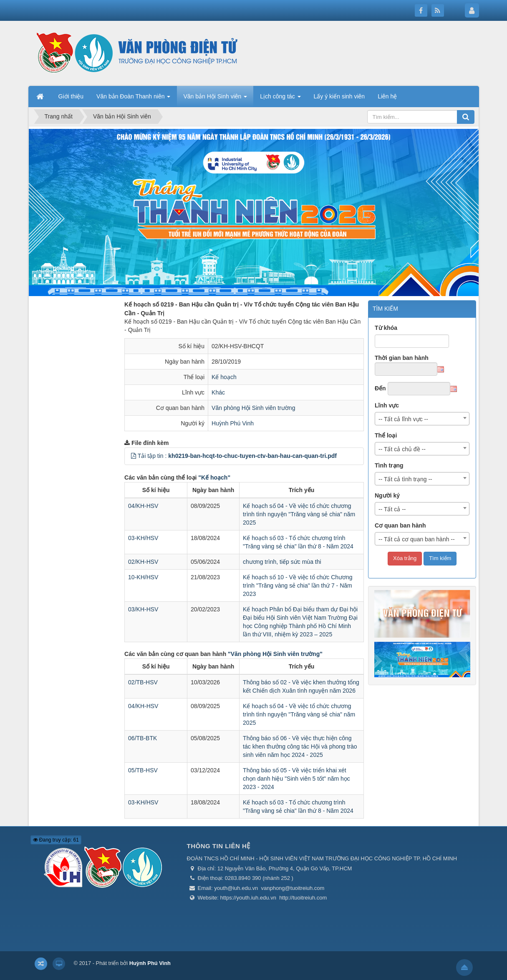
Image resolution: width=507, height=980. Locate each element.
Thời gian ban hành (402, 358)
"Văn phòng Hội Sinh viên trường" (275, 654)
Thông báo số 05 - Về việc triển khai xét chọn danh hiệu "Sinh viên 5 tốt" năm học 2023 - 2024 (296, 779)
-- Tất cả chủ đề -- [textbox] (402, 449)
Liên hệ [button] (387, 96)
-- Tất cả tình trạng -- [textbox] (405, 479)
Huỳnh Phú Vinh (233, 423)
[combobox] (422, 419)
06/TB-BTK (143, 738)
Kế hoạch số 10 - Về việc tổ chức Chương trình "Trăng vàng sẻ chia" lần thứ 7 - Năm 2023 (298, 585)
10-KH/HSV (143, 577)
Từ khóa (386, 328)
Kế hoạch (224, 377)
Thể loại (386, 435)
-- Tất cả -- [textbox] (392, 509)
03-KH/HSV (143, 538)
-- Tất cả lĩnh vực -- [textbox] (403, 419)
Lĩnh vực (387, 405)
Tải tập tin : (237, 456)
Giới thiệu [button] (71, 96)
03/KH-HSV (143, 609)
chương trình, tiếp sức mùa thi (282, 562)
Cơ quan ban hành (400, 525)
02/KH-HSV (143, 562)
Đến (380, 388)
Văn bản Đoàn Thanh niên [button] (133, 99)
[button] (134, 456)
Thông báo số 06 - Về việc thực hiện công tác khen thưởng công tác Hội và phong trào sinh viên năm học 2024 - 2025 (300, 746)
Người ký (387, 495)
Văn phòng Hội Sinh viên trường (253, 408)
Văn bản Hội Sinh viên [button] (215, 99)
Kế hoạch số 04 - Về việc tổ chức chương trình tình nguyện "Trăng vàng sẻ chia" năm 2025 (299, 514)
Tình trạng (389, 465)
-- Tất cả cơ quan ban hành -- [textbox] (417, 539)
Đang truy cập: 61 (56, 840)
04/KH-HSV (143, 506)
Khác (218, 392)
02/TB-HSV (143, 682)
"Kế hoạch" (214, 477)
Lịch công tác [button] (280, 99)
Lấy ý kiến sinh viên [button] (339, 96)
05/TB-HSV (143, 770)
